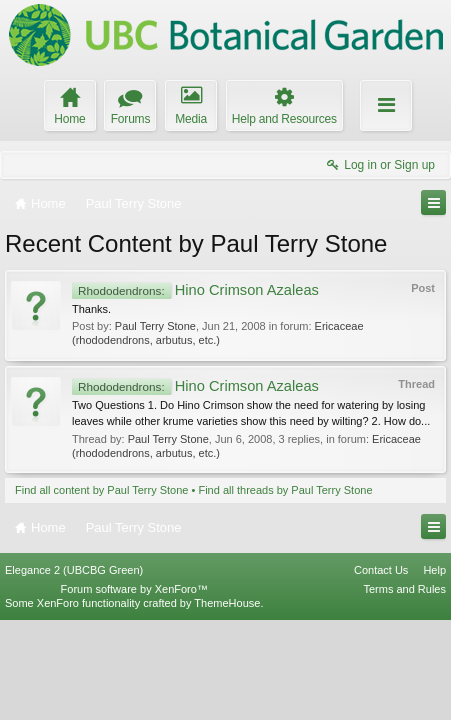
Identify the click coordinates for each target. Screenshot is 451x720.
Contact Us (381, 669)
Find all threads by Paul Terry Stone (285, 490)
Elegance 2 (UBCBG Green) (74, 669)
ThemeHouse (227, 702)
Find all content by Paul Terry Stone (101, 490)
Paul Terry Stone (155, 326)
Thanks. (91, 309)
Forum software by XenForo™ (134, 688)
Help (434, 669)
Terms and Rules (404, 688)
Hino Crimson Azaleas (195, 290)
